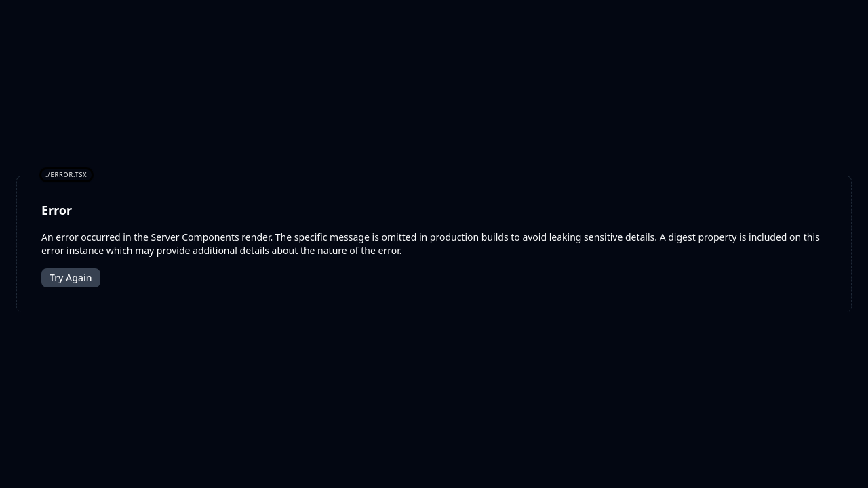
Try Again (71, 278)
